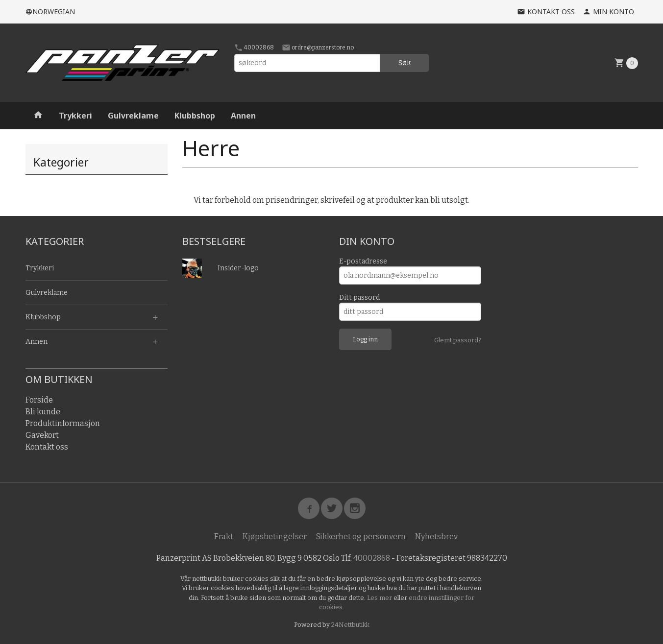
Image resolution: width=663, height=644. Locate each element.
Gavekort (42, 435)
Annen (243, 116)
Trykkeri (75, 116)
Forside (39, 400)
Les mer (380, 598)
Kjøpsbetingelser (275, 537)
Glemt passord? (458, 340)
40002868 (254, 48)
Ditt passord (359, 298)
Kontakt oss (47, 447)
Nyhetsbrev (436, 537)
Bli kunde (43, 412)
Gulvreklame (133, 116)
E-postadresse (363, 261)
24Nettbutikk (350, 625)
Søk (405, 63)
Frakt (224, 537)
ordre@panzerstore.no (318, 48)
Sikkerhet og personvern (361, 537)
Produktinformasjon (63, 423)
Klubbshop (195, 116)
